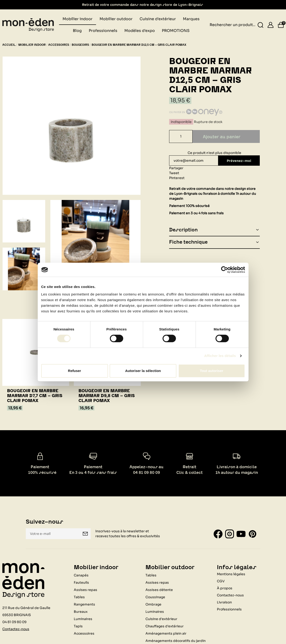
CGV (221, 581)
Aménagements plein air (166, 633)
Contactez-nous (16, 629)
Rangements (84, 604)
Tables (79, 597)
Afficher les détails (220, 356)
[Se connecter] (271, 25)
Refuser (74, 371)
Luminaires (83, 619)
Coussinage (155, 597)
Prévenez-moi (238, 161)
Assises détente (159, 590)
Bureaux (81, 611)
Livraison (224, 602)
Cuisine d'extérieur (161, 619)
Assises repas (85, 590)
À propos (225, 588)
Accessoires (84, 633)
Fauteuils (81, 582)
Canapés (81, 575)
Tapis (78, 626)
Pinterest (177, 178)
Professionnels (229, 609)
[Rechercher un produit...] (261, 25)
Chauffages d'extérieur (165, 626)
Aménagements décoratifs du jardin (176, 640)
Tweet (174, 173)
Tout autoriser (212, 371)
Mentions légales (231, 574)
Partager (176, 168)
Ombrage (153, 604)
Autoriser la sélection (143, 371)
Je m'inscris (85, 534)
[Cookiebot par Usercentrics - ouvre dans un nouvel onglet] (225, 270)
